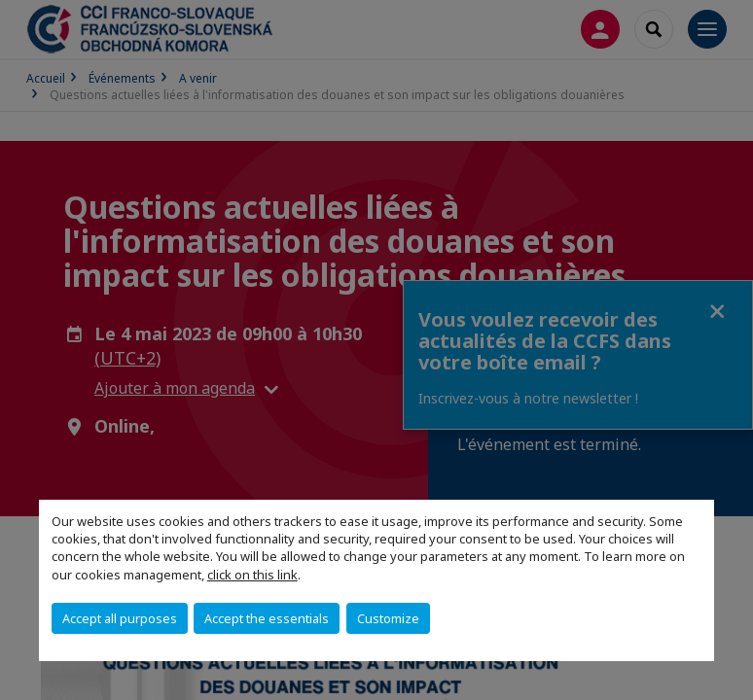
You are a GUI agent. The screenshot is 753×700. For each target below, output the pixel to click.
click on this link (252, 575)
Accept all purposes (120, 618)
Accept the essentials (267, 618)
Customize (388, 618)
